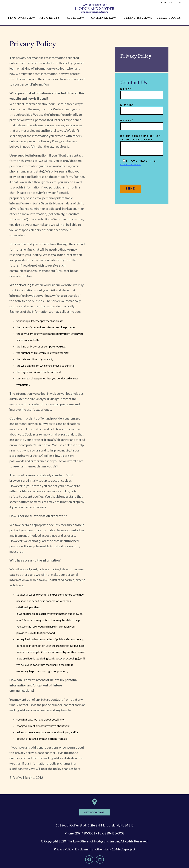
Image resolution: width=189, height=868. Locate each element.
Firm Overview (22, 18)
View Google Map (95, 812)
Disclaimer (82, 849)
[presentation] (147, 177)
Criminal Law (104, 18)
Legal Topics (169, 18)
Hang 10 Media (114, 849)
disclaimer (131, 164)
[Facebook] (89, 859)
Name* (142, 92)
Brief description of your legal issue (142, 145)
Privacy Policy (63, 849)
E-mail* (142, 108)
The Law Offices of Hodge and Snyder (93, 841)
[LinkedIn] (100, 859)
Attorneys (50, 18)
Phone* (142, 123)
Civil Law (76, 18)
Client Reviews (138, 18)
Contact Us (170, 3)
